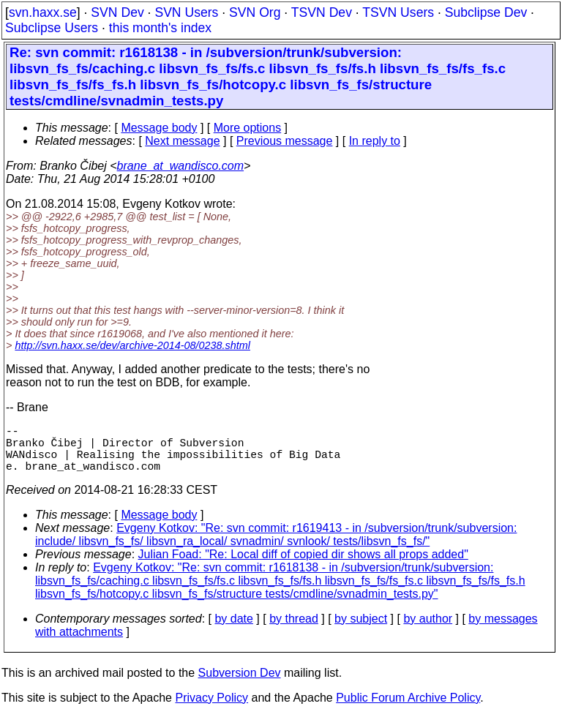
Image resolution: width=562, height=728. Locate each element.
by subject (361, 630)
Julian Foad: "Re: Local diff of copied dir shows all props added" (303, 566)
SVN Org (255, 12)
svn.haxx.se (43, 12)
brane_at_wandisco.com (180, 166)
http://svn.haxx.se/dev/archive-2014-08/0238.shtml (132, 345)
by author (428, 630)
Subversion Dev (240, 684)
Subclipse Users (52, 28)
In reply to (375, 141)
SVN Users (186, 12)
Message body (159, 128)
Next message (182, 141)
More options (248, 128)
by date (233, 630)
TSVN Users (398, 12)
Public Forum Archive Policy (408, 709)
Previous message (285, 141)
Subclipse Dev (486, 12)
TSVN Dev (322, 12)
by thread (294, 630)
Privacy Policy (211, 709)
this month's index (160, 28)
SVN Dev (117, 12)
